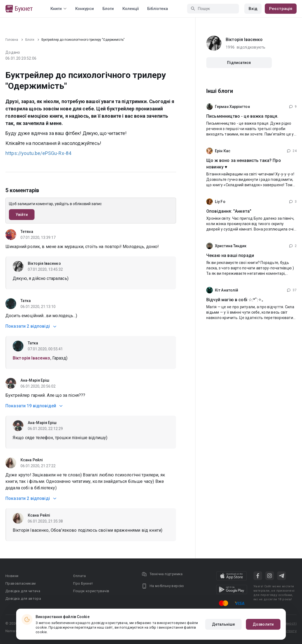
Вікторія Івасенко (44, 263)
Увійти (22, 215)
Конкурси (85, 9)
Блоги (108, 9)
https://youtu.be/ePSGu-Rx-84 (38, 153)
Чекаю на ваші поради (230, 255)
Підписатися (239, 63)
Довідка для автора (23, 599)
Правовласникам (21, 583)
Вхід (253, 9)
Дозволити (263, 624)
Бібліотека (158, 9)
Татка (26, 301)
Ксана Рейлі (32, 460)
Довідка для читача (23, 591)
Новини (12, 576)
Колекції (131, 9)
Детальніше (223, 624)
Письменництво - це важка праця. (242, 116)
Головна (12, 40)
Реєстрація (281, 9)
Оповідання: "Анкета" (229, 211)
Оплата (79, 576)
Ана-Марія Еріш (35, 380)
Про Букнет (83, 583)
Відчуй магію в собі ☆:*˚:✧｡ (235, 300)
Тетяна (27, 232)
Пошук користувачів (91, 591)
